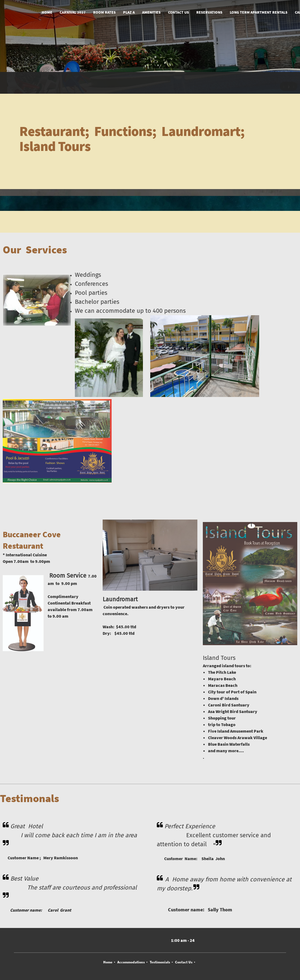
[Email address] (122, 940)
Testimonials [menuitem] (160, 962)
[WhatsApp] (155, 940)
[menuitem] (47, 12)
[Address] (133, 940)
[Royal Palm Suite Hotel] (23, 13)
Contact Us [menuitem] (184, 962)
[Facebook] (144, 940)
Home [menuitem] (108, 962)
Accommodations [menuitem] (131, 962)
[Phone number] (111, 940)
